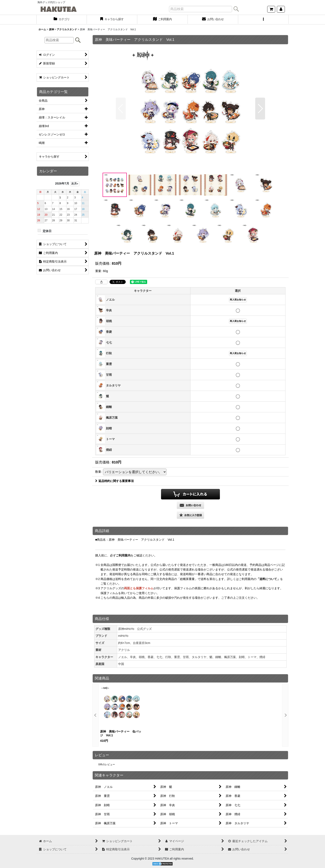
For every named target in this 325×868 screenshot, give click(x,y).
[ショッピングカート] (271, 9)
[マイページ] (281, 9)
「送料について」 (268, 579)
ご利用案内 (123, 555)
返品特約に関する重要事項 (114, 481)
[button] (263, 20)
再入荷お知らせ (238, 300)
